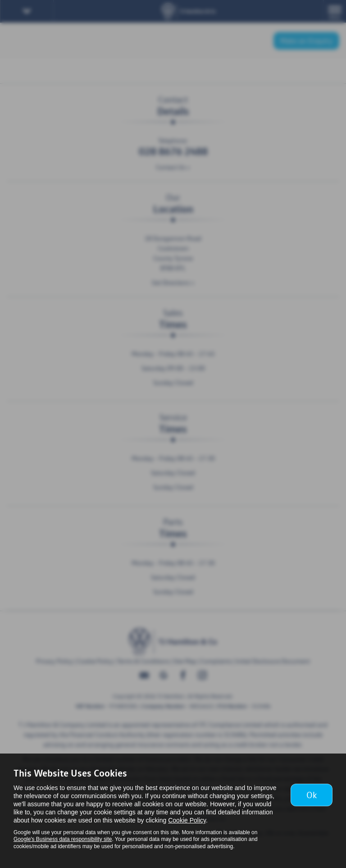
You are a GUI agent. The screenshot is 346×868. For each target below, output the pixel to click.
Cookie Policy (187, 820)
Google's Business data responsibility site (63, 839)
